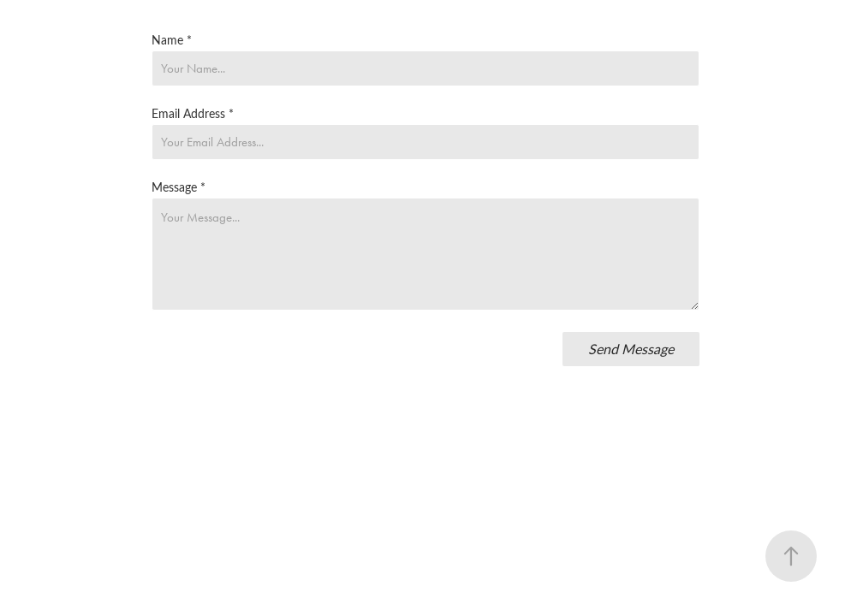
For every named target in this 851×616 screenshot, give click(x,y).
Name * (172, 40)
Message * (179, 187)
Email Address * (193, 114)
